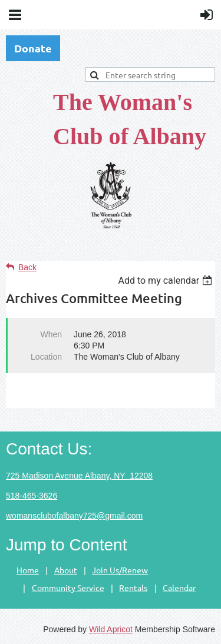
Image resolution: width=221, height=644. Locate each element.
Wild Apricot (111, 629)
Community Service (68, 587)
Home (28, 570)
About (66, 570)
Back (27, 267)
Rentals (133, 587)
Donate (33, 48)
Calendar (179, 587)
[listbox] (166, 280)
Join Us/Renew (120, 570)
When (51, 334)
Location (46, 357)
